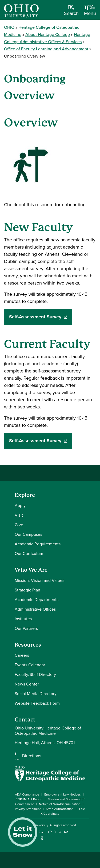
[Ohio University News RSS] (66, 831)
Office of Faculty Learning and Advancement (46, 49)
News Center (27, 684)
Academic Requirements (38, 544)
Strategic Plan (27, 590)
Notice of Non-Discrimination (60, 804)
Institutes (23, 619)
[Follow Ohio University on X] (50, 831)
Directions (32, 756)
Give (19, 525)
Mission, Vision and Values (39, 580)
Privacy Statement (28, 809)
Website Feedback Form (37, 703)
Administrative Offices (35, 609)
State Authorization (60, 809)
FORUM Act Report (29, 799)
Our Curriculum (29, 553)
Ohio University (37, 825)
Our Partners (26, 628)
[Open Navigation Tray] (90, 12)
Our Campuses (28, 534)
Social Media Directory (36, 694)
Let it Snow (23, 832)
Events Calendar (30, 665)
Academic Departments (37, 600)
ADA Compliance (27, 794)
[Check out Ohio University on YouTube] (42, 835)
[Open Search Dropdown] (71, 12)
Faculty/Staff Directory (35, 674)
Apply (20, 506)
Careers (22, 655)
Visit (19, 515)
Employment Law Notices (63, 794)
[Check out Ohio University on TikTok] (58, 831)
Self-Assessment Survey (41, 317)
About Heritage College (48, 35)
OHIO (9, 27)
